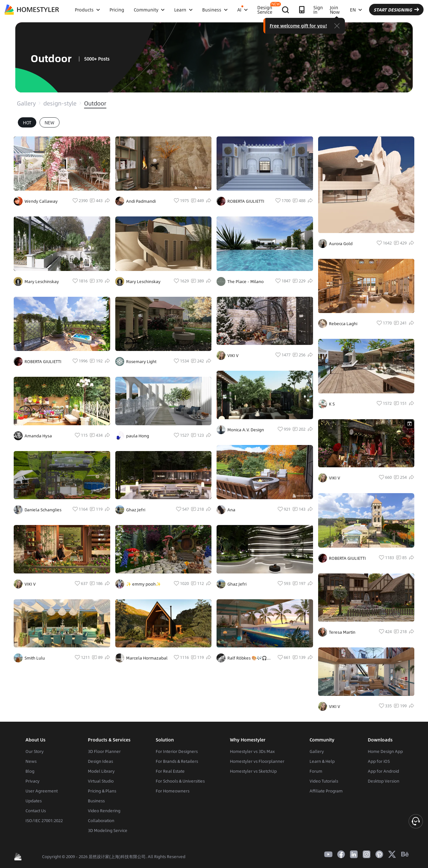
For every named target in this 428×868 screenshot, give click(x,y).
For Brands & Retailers (177, 761)
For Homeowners (173, 791)
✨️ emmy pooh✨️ (143, 584)
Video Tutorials (324, 781)
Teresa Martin (342, 632)
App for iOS (379, 761)
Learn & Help (322, 761)
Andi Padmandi (141, 201)
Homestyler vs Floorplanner (257, 761)
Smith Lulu (35, 658)
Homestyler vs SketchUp (253, 771)
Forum (316, 771)
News (31, 761)
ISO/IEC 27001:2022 (44, 821)
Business (96, 801)
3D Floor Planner (104, 751)
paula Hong (138, 436)
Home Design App (385, 751)
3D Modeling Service (108, 830)
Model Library (101, 771)
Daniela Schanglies (43, 510)
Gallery (26, 103)
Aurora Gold (341, 244)
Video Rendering (104, 811)
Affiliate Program (326, 791)
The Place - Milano (246, 281)
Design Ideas (100, 761)
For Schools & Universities (180, 781)
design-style (60, 103)
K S (332, 404)
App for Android (383, 771)
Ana (231, 510)
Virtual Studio (101, 781)
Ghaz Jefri (136, 510)
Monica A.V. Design (246, 430)
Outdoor (95, 103)
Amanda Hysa (38, 436)
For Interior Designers (177, 751)
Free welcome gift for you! (298, 26)
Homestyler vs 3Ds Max (252, 751)
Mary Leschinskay (42, 281)
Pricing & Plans (102, 791)
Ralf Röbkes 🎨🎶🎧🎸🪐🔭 (250, 658)
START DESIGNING (396, 10)
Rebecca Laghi (343, 324)
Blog (30, 771)
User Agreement (42, 791)
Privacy (32, 781)
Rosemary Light (141, 361)
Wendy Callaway (41, 201)
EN (356, 10)
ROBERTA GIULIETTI (43, 361)
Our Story (35, 751)
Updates (34, 801)
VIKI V (30, 584)
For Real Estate (170, 771)
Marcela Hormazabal (147, 658)
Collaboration (101, 821)
